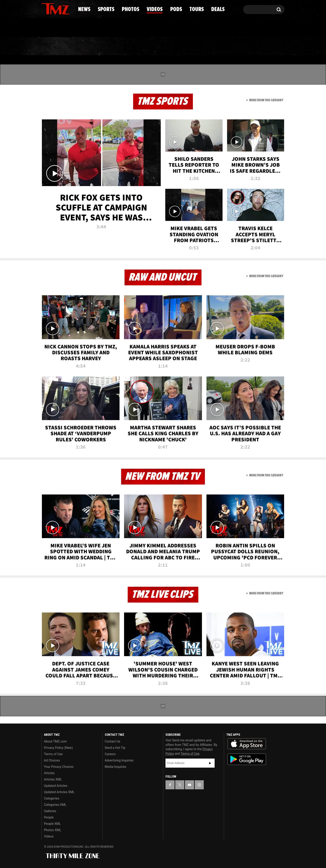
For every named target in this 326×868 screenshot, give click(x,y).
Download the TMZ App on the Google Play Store (247, 759)
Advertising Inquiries (119, 760)
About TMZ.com (55, 741)
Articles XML (53, 779)
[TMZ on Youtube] (60, 8)
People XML (52, 824)
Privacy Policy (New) (58, 748)
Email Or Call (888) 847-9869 (93, 28)
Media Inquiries (116, 767)
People (49, 817)
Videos (164, 46)
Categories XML (55, 805)
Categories (52, 798)
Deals (265, 46)
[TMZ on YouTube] (189, 785)
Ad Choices (52, 760)
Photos (126, 46)
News (52, 46)
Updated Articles (56, 786)
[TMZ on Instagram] (68, 8)
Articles (49, 773)
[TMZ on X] (52, 8)
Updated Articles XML (59, 792)
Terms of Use (53, 754)
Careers (110, 754)
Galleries (50, 811)
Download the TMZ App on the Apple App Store (247, 744)
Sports (87, 46)
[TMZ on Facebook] (45, 8)
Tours (231, 46)
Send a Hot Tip (115, 748)
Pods (198, 46)
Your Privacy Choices (59, 767)
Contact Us (113, 741)
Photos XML (53, 830)
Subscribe (210, 763)
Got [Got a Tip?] (56, 28)
